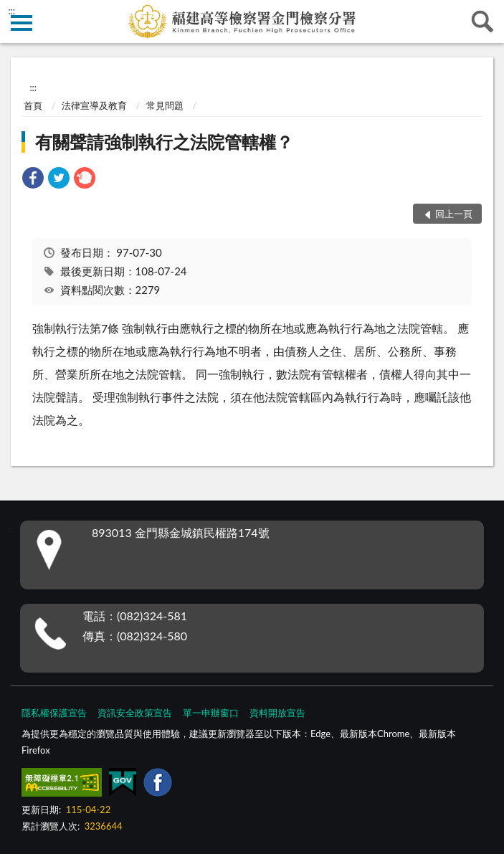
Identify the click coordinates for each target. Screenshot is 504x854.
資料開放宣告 (277, 713)
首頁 (33, 105)
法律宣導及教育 (94, 105)
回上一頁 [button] (454, 214)
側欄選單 (22, 23)
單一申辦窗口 (211, 713)
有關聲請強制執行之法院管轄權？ (164, 142)
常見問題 (165, 105)
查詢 (482, 22)
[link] (33, 180)
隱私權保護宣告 (54, 713)
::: (11, 11)
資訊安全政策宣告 (135, 713)
